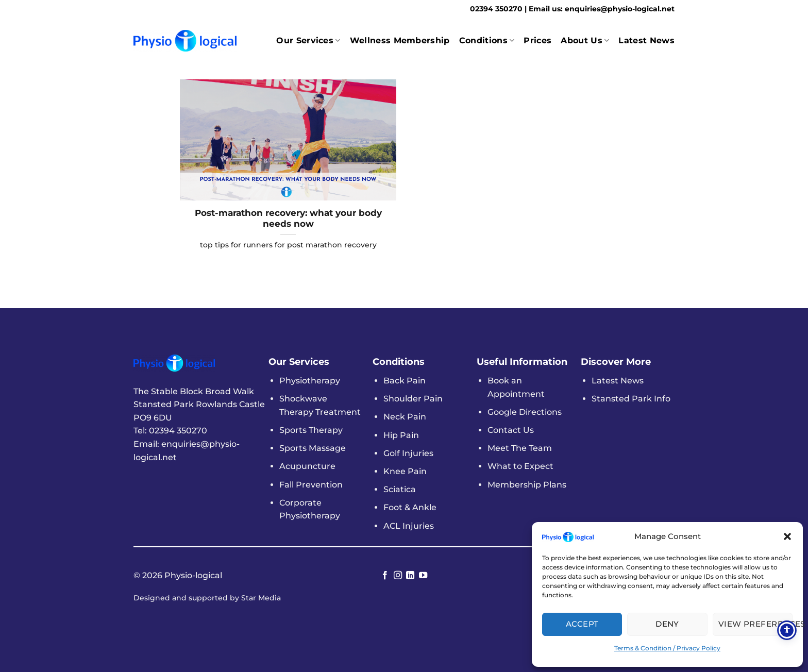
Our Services (308, 41)
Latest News (646, 40)
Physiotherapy (310, 381)
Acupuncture (307, 466)
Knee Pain (405, 471)
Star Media (261, 598)
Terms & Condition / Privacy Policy (667, 648)
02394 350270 (497, 9)
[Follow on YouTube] (423, 576)
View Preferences (755, 624)
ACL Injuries (409, 526)
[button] (787, 536)
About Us (585, 41)
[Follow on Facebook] (385, 576)
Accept (582, 624)
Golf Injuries (408, 453)
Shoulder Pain (413, 399)
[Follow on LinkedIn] (410, 576)
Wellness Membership (400, 40)
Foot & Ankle (410, 507)
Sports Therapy (311, 430)
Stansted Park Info (631, 399)
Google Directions (525, 412)
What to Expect (520, 466)
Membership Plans (527, 485)
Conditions (487, 41)
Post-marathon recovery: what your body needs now (288, 219)
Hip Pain (401, 435)
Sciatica (400, 489)
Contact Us (511, 430)
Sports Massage (313, 448)
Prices (537, 40)
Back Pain (405, 381)
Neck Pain (405, 417)
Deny (667, 624)
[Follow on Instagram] (398, 576)
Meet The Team (520, 448)
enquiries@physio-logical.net (620, 9)
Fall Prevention (311, 485)
